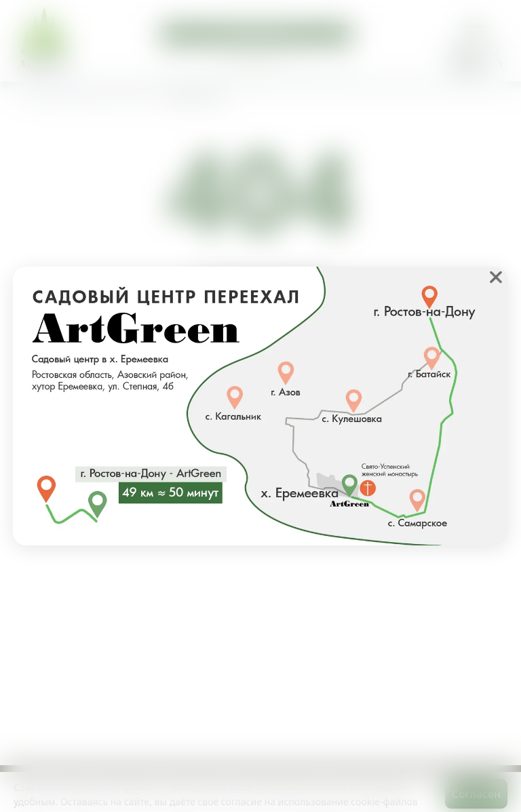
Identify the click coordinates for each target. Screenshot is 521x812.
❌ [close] (496, 277)
